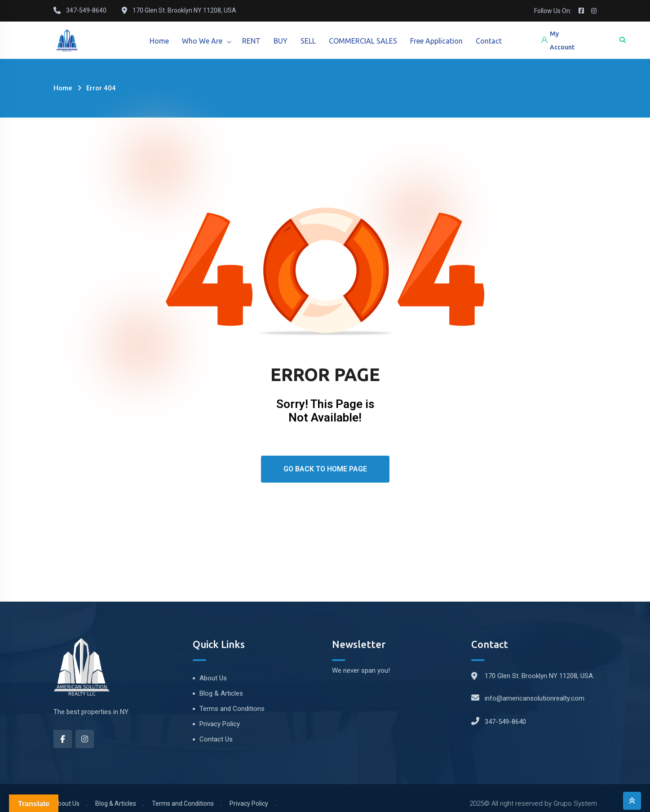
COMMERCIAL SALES (366, 41)
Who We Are (203, 41)
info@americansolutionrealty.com (535, 698)
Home (160, 41)
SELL (310, 41)
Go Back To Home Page (325, 469)
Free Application (440, 41)
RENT (253, 41)
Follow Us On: (553, 11)
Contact (492, 41)
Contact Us (216, 739)
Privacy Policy (220, 724)
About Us (213, 678)
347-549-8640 (505, 722)
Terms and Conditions (232, 709)
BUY (282, 41)
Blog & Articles (221, 693)
